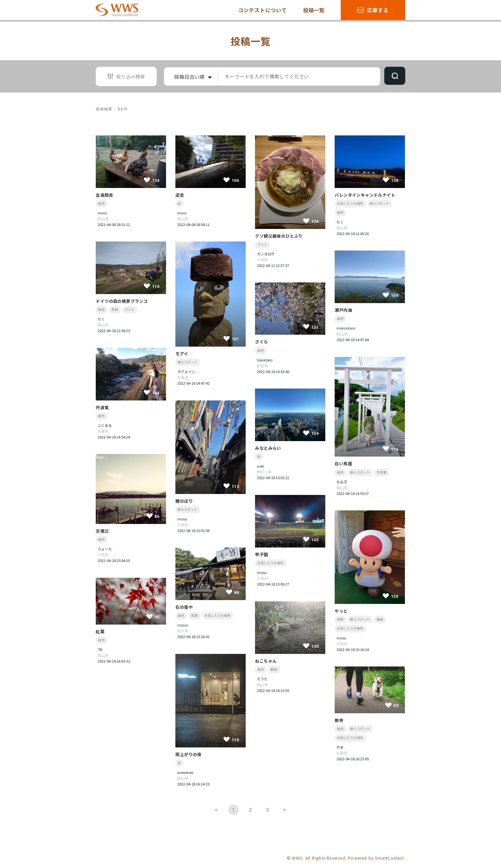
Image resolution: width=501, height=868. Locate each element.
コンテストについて (263, 10)
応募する (373, 10)
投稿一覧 (314, 10)
